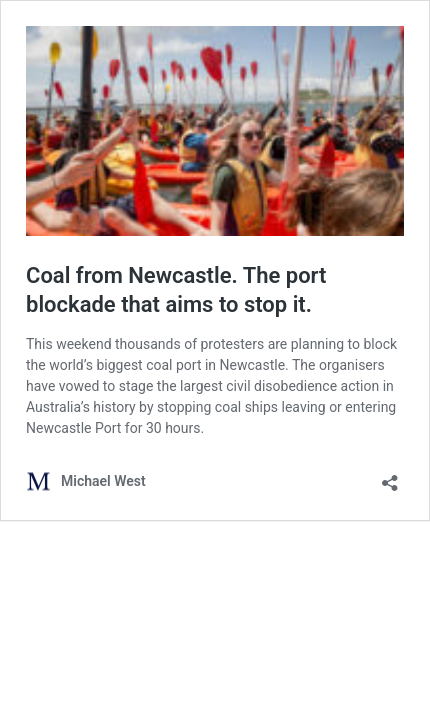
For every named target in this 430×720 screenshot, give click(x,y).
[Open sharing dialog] (390, 476)
